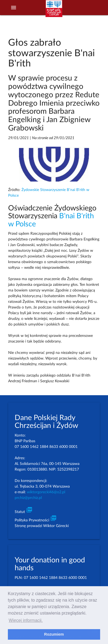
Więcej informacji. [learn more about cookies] (26, 620)
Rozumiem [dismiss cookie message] (54, 634)
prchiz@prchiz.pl (28, 498)
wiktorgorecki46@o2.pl (46, 492)
